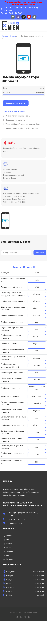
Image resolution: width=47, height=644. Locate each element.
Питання (9, 547)
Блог (8, 555)
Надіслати (40, 253)
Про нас (9, 544)
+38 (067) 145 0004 (17, 519)
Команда (9, 551)
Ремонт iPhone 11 (24, 267)
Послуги (9, 536)
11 (18, 36)
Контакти (9, 559)
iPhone (13, 36)
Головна (5, 36)
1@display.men (15, 523)
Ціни (7, 540)
